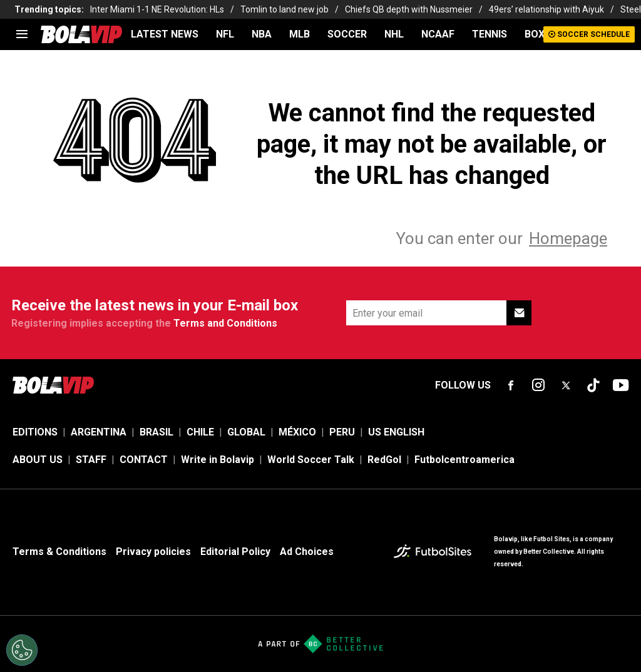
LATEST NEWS (165, 34)
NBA (262, 34)
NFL (225, 34)
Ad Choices (307, 552)
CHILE (200, 432)
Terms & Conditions (59, 552)
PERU (342, 432)
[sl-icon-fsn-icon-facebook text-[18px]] (511, 385)
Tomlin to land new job (285, 9)
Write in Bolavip (218, 460)
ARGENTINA (99, 432)
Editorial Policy (235, 552)
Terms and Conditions (225, 323)
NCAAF (438, 34)
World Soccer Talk (311, 460)
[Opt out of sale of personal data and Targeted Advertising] (22, 650)
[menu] (22, 34)
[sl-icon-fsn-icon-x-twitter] (566, 385)
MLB (300, 34)
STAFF (91, 460)
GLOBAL (246, 432)
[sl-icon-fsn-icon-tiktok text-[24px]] (593, 385)
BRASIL (156, 432)
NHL (394, 34)
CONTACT (144, 460)
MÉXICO (297, 432)
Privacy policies (153, 552)
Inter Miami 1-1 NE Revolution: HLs (157, 9)
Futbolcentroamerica (464, 460)
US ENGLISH (396, 432)
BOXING (543, 34)
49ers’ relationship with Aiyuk (546, 9)
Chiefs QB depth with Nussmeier (409, 9)
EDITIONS (35, 432)
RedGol (384, 460)
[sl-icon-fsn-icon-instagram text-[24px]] (538, 385)
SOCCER (347, 34)
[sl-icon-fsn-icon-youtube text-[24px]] (621, 385)
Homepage (568, 238)
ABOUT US (38, 460)
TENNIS (490, 34)
